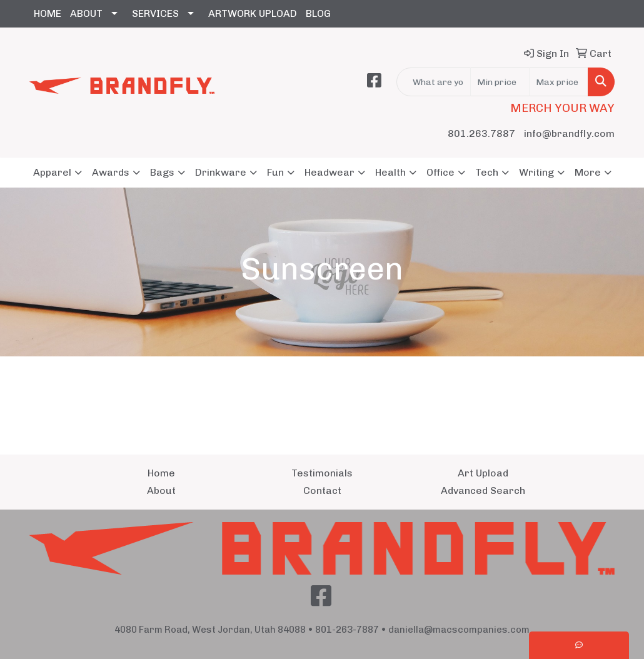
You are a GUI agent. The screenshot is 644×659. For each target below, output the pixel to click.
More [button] (588, 172)
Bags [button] (162, 172)
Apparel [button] (52, 172)
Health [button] (390, 172)
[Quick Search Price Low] (500, 82)
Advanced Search (483, 490)
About (161, 490)
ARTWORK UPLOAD (253, 13)
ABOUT (86, 13)
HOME (48, 13)
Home (161, 473)
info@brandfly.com (569, 133)
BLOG (318, 13)
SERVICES (155, 13)
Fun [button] (275, 172)
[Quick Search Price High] (559, 82)
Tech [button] (487, 172)
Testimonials (322, 473)
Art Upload (483, 473)
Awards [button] (111, 172)
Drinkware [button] (221, 172)
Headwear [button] (330, 172)
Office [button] (440, 172)
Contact (322, 490)
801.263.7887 (481, 133)
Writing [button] (536, 172)
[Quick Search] (434, 82)
